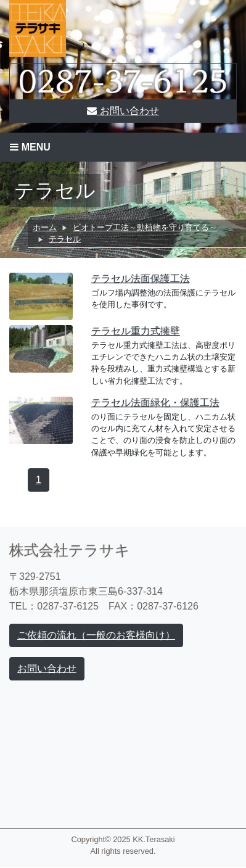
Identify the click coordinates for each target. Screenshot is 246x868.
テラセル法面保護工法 (141, 279)
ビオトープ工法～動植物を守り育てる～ (145, 227)
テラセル (65, 239)
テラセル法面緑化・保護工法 (155, 403)
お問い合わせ (123, 111)
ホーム (45, 227)
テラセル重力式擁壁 (136, 331)
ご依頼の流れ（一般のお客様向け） (96, 635)
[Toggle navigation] (123, 147)
